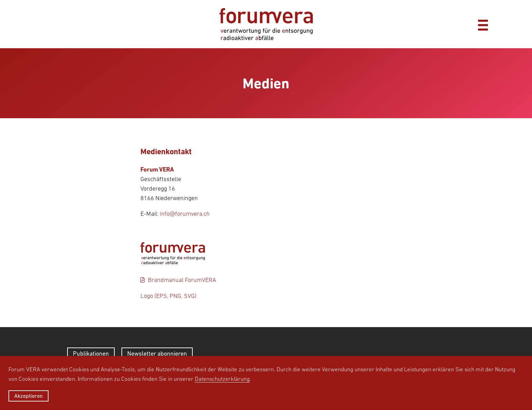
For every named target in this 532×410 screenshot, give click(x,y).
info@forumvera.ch (185, 214)
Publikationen (91, 353)
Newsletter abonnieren (157, 353)
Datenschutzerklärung (222, 379)
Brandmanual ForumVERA (182, 280)
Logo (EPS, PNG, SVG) (168, 296)
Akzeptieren (28, 396)
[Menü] (483, 24)
